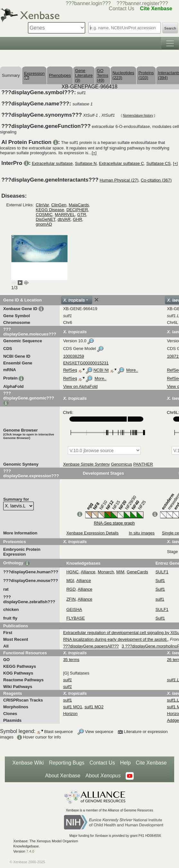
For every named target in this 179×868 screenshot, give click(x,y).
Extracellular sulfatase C (121, 163)
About (103, 776)
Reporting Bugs (67, 763)
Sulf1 (160, 581)
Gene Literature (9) (84, 75)
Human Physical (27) (119, 180)
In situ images (142, 533)
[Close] (96, 300)
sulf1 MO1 (72, 707)
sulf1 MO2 (94, 707)
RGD (71, 589)
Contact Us (102, 763)
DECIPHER (77, 210)
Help (125, 763)
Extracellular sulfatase (52, 163)
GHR (78, 219)
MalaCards (79, 205)
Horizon (70, 714)
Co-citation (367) (156, 180)
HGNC (72, 572)
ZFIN (71, 599)
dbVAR (64, 219)
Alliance (88, 572)
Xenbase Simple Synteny (86, 464)
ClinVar (42, 205)
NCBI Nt (101, 370)
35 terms (71, 660)
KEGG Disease (50, 210)
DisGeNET (45, 219)
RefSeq (70, 370)
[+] (94, 153)
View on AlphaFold (80, 386)
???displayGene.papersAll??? (91, 646)
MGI (70, 581)
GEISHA (74, 609)
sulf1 (160, 599)
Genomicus (121, 464)
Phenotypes (60, 75)
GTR (81, 215)
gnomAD (44, 224)
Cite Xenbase (151, 763)
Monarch (106, 572)
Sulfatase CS (158, 163)
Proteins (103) (146, 75)
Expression (34, 75)
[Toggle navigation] (170, 43)
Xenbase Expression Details (92, 533)
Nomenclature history (138, 116)
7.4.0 (30, 851)
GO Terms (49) (103, 75)
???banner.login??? (88, 3)
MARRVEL (65, 215)
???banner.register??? (142, 3)
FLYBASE (76, 618)
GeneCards (137, 572)
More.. (132, 370)
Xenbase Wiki (28, 763)
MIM (120, 572)
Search (170, 28)
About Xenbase (63, 776)
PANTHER (143, 464)
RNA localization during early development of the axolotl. (115, 639)
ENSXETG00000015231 (86, 363)
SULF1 (162, 572)
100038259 (73, 356)
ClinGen (59, 205)
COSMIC (44, 215)
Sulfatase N (86, 163)
